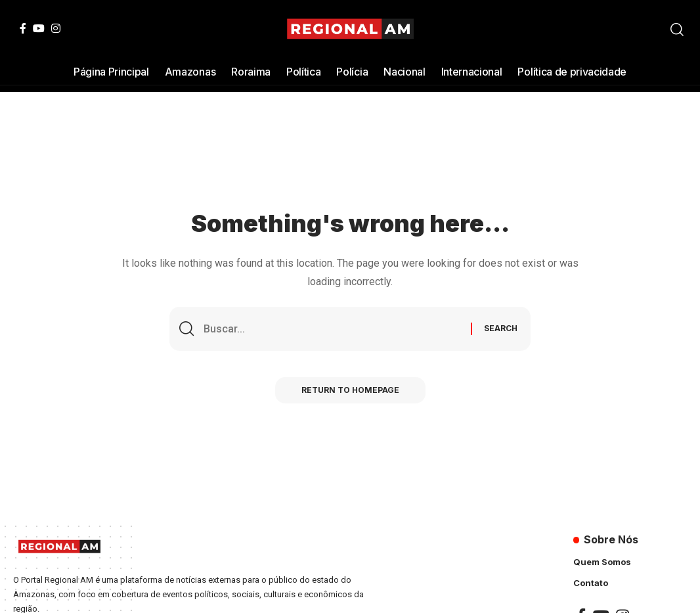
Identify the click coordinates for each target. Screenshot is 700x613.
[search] (677, 30)
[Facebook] (23, 28)
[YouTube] (39, 28)
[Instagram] (56, 28)
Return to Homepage (350, 390)
